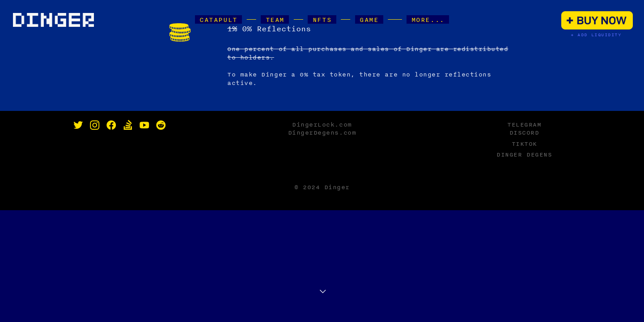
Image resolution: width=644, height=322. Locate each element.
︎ (128, 126)
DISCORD (524, 132)
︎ (111, 126)
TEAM (275, 19)
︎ (95, 126)
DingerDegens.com (322, 132)
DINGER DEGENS (524, 154)
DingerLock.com (322, 124)
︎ (78, 126)
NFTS (322, 19)
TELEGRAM (524, 124)
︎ (144, 126)
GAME (369, 19)
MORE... (428, 19)
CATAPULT (218, 19)
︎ (161, 126)
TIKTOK (524, 144)
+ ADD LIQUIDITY (596, 35)
